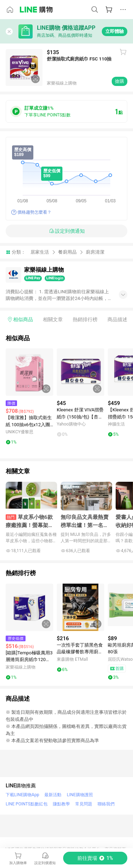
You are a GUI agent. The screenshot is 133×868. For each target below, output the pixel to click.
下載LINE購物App (22, 795)
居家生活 (40, 252)
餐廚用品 (67, 252)
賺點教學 (61, 804)
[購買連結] (95, 858)
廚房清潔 (95, 252)
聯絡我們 (106, 804)
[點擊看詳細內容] (29, 372)
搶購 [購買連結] (120, 81)
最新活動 (53, 795)
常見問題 (84, 804)
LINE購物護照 (80, 795)
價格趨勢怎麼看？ (34, 212)
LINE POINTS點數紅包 (27, 804)
